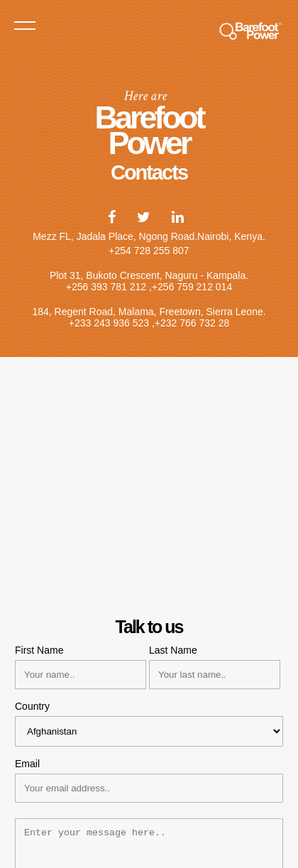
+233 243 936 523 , (112, 323)
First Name (39, 650)
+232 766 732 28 (192, 323)
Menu (25, 25)
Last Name (173, 650)
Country (32, 706)
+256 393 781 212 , (109, 287)
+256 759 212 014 (192, 287)
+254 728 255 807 (149, 251)
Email (27, 764)
